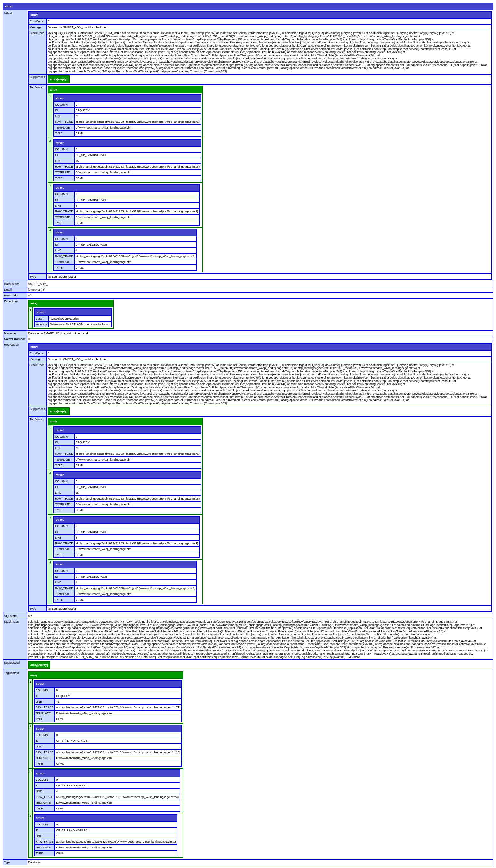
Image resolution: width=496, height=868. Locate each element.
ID (56, 110)
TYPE (59, 133)
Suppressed (37, 77)
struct (9, 6)
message (41, 324)
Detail (8, 290)
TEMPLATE (63, 128)
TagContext (37, 87)
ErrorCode (36, 21)
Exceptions (11, 301)
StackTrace (37, 33)
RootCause (11, 345)
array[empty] (59, 79)
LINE (58, 116)
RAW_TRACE (64, 122)
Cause (8, 13)
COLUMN (61, 105)
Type (33, 277)
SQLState (10, 616)
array (53, 90)
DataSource (12, 284)
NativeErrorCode (15, 339)
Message (36, 27)
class (39, 319)
